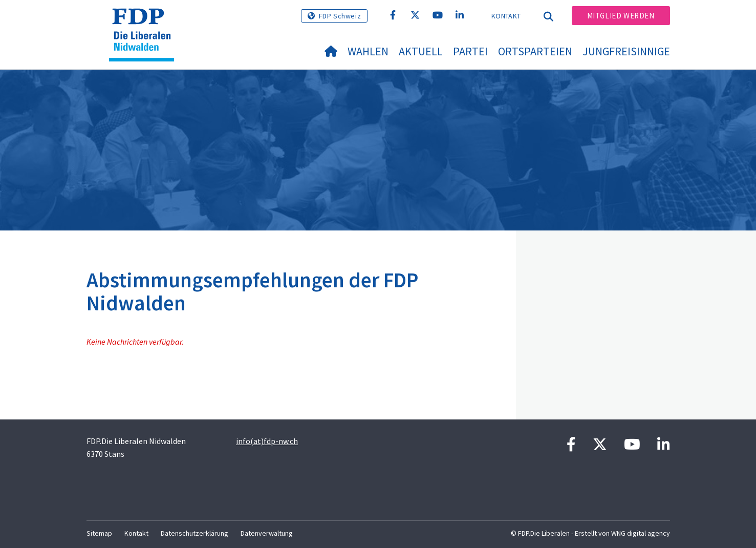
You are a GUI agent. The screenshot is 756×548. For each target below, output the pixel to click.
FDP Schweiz (340, 16)
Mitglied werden (621, 16)
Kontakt (506, 16)
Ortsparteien (535, 51)
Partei (470, 51)
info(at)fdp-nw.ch (267, 441)
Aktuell (421, 51)
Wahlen (368, 51)
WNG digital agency (641, 533)
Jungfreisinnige (626, 51)
